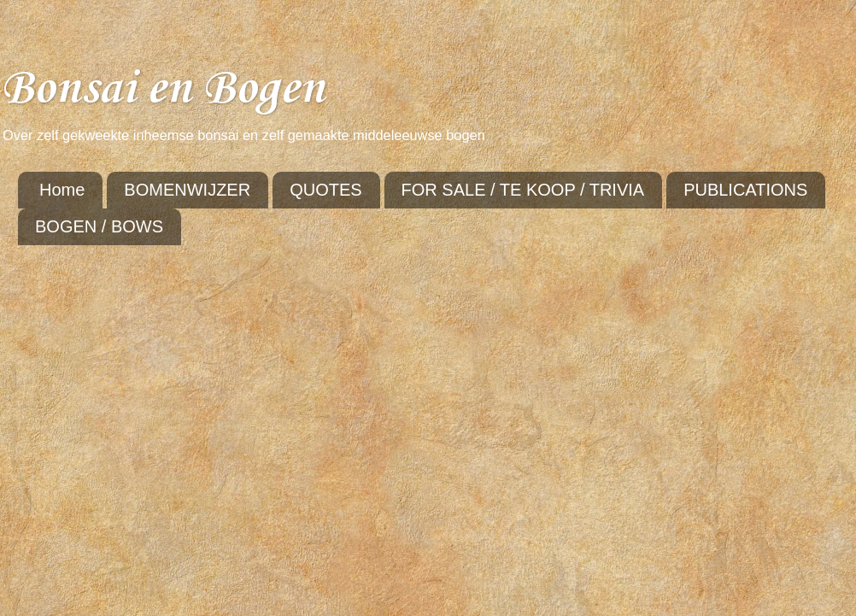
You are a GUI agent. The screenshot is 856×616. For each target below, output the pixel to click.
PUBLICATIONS (745, 190)
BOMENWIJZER (187, 190)
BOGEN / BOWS (99, 226)
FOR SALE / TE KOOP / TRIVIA (523, 190)
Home (62, 190)
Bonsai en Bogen (163, 89)
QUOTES (325, 190)
